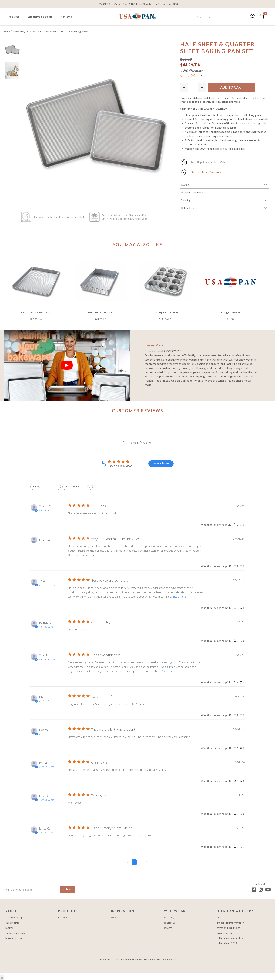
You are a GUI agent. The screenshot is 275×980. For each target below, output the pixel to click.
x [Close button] (2, 978)
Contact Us (170, 923)
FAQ (219, 918)
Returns (9, 928)
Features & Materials (193, 192)
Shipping (186, 200)
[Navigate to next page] (147, 862)
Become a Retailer (15, 938)
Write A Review (161, 463)
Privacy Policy (224, 933)
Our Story (169, 918)
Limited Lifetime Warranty (206, 172)
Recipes (115, 918)
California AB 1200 (227, 943)
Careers (168, 928)
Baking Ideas (188, 208)
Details (185, 185)
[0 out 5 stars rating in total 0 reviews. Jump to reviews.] (195, 76)
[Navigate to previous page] (128, 862)
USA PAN (137, 17)
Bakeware (64, 918)
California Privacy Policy (230, 938)
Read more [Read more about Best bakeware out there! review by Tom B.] (180, 597)
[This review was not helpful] (241, 525)
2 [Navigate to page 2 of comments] (141, 862)
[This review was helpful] (235, 525)
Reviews (66, 16)
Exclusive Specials (40, 16)
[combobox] (219, 17)
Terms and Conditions (228, 928)
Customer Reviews (15, 933)
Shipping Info (13, 923)
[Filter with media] (78, 487)
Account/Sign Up (14, 918)
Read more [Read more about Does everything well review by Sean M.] (168, 671)
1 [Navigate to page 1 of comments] (134, 862)
